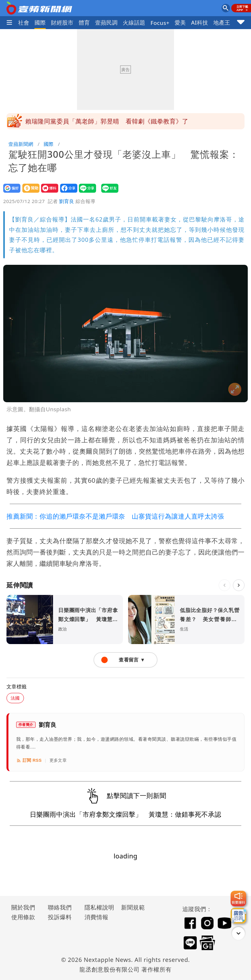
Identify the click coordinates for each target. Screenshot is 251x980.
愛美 (180, 22)
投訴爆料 (60, 917)
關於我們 (23, 907)
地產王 (222, 22)
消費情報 (96, 917)
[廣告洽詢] (238, 916)
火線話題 (134, 22)
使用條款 (23, 917)
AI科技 (200, 22)
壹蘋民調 (106, 22)
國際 (40, 22)
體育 (84, 22)
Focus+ (160, 23)
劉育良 (67, 201)
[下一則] (239, 585)
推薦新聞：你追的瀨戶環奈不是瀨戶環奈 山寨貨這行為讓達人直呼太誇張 (115, 516)
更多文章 (58, 760)
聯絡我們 (60, 907)
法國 (15, 698)
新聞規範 (133, 907)
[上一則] (224, 585)
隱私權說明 (97, 907)
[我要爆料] (238, 899)
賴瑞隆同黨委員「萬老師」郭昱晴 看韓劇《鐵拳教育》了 (107, 121)
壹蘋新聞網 (21, 144)
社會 (24, 22)
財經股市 (62, 22)
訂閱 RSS (29, 760)
